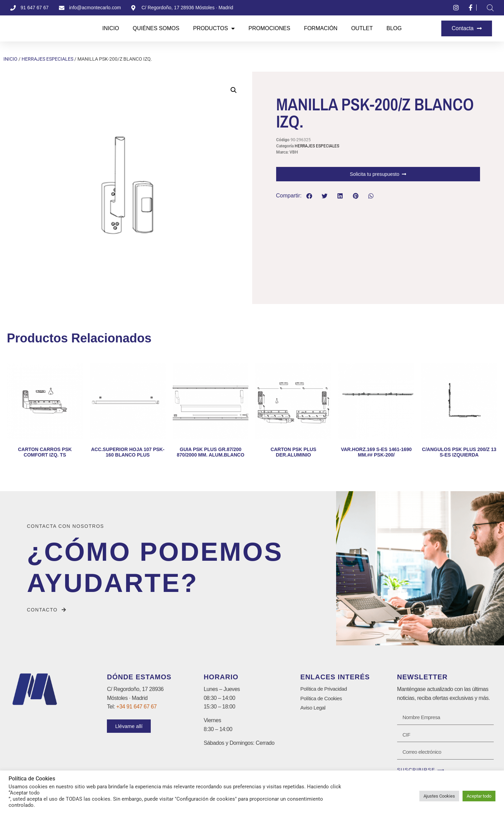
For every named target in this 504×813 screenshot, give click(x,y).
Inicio (110, 28)
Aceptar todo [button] (479, 796)
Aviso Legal (314, 709)
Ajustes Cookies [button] (439, 796)
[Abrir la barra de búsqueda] (490, 8)
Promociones (269, 28)
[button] (234, 90)
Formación (321, 28)
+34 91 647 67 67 (136, 707)
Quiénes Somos (156, 28)
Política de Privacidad (325, 689)
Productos (214, 28)
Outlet (362, 28)
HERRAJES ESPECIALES (47, 59)
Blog (394, 28)
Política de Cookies (322, 699)
